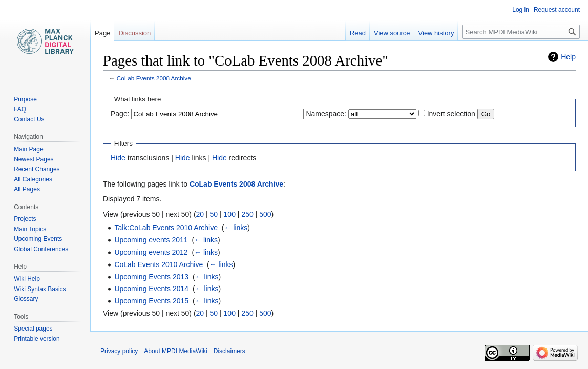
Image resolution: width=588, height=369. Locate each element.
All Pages (27, 189)
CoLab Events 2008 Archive (154, 78)
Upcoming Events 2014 (151, 289)
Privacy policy (119, 351)
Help (568, 57)
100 (230, 214)
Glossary (26, 299)
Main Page (28, 149)
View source (392, 33)
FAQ (20, 109)
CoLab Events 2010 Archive (159, 264)
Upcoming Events (38, 239)
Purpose (25, 99)
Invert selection (451, 114)
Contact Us (29, 119)
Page (102, 33)
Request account (557, 10)
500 (265, 214)
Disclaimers (229, 351)
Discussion (134, 33)
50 (214, 214)
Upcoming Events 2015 (151, 301)
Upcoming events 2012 (151, 252)
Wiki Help (27, 279)
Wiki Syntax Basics (40, 289)
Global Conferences (41, 249)
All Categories (33, 179)
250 (247, 214)
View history (436, 33)
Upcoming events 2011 (151, 240)
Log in (521, 10)
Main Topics (30, 229)
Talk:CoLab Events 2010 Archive (166, 228)
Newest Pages (34, 159)
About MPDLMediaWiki (175, 351)
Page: (120, 114)
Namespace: (326, 114)
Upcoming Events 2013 (151, 277)
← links (236, 228)
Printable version (37, 339)
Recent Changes (37, 169)
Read (358, 33)
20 (200, 214)
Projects (25, 219)
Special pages (33, 329)
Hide (118, 158)
